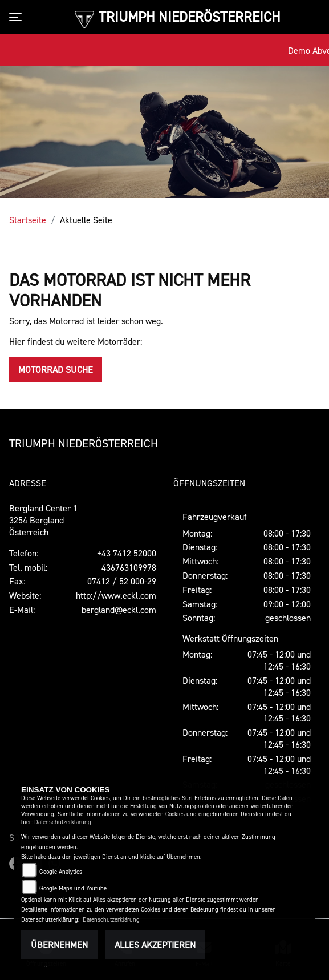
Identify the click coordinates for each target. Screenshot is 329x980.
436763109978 (129, 567)
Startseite (28, 220)
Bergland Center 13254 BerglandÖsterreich (43, 520)
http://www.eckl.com (116, 595)
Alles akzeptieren (155, 945)
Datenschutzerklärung (63, 822)
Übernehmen (59, 945)
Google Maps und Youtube (73, 888)
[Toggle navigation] (18, 17)
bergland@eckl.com (119, 610)
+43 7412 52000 (127, 553)
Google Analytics (61, 872)
